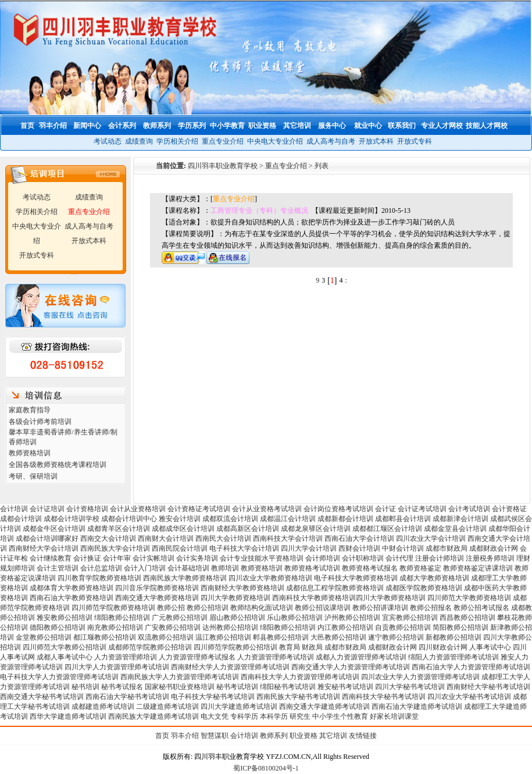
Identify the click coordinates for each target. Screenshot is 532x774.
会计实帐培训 (153, 558)
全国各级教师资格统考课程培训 (58, 465)
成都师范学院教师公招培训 (150, 647)
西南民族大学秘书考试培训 (298, 697)
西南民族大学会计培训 (115, 548)
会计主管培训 (58, 568)
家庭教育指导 (30, 410)
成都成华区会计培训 (183, 529)
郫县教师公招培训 (281, 637)
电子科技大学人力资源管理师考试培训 (59, 677)
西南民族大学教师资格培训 (185, 578)
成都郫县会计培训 (403, 519)
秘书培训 (85, 687)
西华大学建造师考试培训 (68, 716)
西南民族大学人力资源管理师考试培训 (180, 677)
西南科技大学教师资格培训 (314, 598)
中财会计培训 (403, 548)
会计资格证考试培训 (199, 509)
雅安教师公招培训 (65, 618)
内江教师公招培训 (345, 627)
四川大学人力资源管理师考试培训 (117, 667)
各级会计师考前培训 (40, 422)
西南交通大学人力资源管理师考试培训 (351, 667)
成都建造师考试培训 (103, 707)
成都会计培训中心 (129, 519)
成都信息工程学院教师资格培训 (335, 588)
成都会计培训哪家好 (47, 538)
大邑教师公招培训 (338, 637)
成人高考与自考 (331, 141)
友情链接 (363, 736)
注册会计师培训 (440, 558)
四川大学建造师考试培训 (239, 707)
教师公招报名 (431, 608)
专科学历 (244, 716)
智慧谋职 (215, 736)
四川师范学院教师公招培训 (235, 647)
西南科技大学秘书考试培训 (384, 697)
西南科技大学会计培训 (288, 538)
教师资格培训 (30, 453)
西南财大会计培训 (166, 538)
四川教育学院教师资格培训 (99, 578)
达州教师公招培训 (230, 627)
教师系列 (274, 736)
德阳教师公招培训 (58, 627)
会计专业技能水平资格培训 (262, 558)
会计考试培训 (469, 509)
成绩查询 (139, 141)
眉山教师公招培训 (237, 618)
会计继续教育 (51, 558)
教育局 (290, 647)
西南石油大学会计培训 (359, 538)
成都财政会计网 (494, 548)
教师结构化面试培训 (262, 608)
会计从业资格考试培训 (267, 509)
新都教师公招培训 (454, 637)
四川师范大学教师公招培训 (65, 647)
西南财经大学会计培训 (44, 548)
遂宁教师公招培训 (396, 637)
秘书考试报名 (122, 687)
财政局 (312, 647)
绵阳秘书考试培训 (288, 687)
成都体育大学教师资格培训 (72, 588)
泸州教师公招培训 (352, 618)
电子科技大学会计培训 (244, 548)
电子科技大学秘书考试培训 (213, 697)
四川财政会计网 (443, 647)
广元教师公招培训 (180, 618)
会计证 (385, 509)
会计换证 (87, 558)
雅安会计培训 (180, 519)
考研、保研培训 (33, 476)
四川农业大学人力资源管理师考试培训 (420, 677)
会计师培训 (323, 558)
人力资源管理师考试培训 (276, 657)
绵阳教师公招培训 (122, 618)
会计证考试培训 (422, 509)
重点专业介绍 (223, 141)
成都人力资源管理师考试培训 (361, 657)
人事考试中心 (490, 647)
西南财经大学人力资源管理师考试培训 (230, 667)
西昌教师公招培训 (467, 618)
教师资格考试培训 (312, 568)
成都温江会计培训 (288, 519)
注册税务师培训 (491, 558)
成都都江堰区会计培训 (387, 529)
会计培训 (14, 509)
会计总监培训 (101, 568)
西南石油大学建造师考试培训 (417, 707)
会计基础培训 (188, 568)
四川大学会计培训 (309, 548)
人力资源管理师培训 (126, 657)
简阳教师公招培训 (460, 627)
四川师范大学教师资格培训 (469, 598)
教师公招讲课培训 (380, 608)
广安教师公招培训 (173, 627)
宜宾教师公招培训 (410, 618)
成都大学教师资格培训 (434, 578)
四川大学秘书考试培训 (410, 687)
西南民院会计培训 (180, 548)
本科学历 (274, 716)
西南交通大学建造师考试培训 (324, 707)
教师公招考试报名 (481, 608)
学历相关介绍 (177, 141)
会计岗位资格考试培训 (338, 509)
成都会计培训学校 (72, 519)
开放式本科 (376, 141)
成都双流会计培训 (230, 519)
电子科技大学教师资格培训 (356, 578)
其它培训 (333, 736)
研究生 (300, 716)
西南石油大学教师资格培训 (72, 598)
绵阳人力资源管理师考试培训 (454, 657)
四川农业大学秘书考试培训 (469, 697)
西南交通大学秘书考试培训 (42, 697)
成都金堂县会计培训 (455, 529)
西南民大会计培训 (223, 538)
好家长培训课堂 (394, 716)
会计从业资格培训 (138, 509)
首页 (162, 736)
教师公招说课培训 (323, 608)
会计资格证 (509, 509)
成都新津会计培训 (460, 519)
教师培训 (225, 568)
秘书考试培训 (237, 687)
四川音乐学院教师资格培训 (157, 588)
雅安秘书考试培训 (345, 687)
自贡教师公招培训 (403, 627)
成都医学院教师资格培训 (424, 588)
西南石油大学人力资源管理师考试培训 (471, 667)
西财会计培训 (359, 548)
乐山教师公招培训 (295, 618)
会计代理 (399, 558)
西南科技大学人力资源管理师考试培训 (300, 677)
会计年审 (117, 558)
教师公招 (171, 608)
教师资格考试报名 (370, 568)
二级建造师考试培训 (167, 707)
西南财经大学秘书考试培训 (488, 687)
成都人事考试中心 (65, 657)
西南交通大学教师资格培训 (157, 598)
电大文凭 (215, 716)
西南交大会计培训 (108, 538)
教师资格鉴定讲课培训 (478, 568)
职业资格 (304, 736)
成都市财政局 (447, 548)
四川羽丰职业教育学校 (223, 166)
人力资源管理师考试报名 (197, 657)
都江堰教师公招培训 (105, 637)
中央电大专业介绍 (275, 141)
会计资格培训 (87, 509)
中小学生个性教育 (340, 716)
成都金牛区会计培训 (54, 529)
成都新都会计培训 (345, 519)
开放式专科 (415, 141)
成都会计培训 (21, 519)
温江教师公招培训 (223, 637)
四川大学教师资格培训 (235, 598)
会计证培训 (47, 509)
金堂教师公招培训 (44, 637)
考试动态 (108, 141)
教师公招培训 (208, 608)
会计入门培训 (145, 568)
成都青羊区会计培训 (119, 529)
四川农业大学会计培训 (431, 538)
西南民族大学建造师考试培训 (153, 716)
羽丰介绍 (185, 736)
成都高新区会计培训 (248, 529)
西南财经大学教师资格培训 (242, 588)
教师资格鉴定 (420, 568)
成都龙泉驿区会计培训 (316, 529)
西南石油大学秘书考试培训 (127, 697)
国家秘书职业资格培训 (180, 687)
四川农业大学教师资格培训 (270, 578)
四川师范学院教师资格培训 (113, 608)
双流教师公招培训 (166, 637)
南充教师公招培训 (115, 627)
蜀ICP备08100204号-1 (266, 768)
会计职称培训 (363, 558)
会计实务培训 (197, 558)
